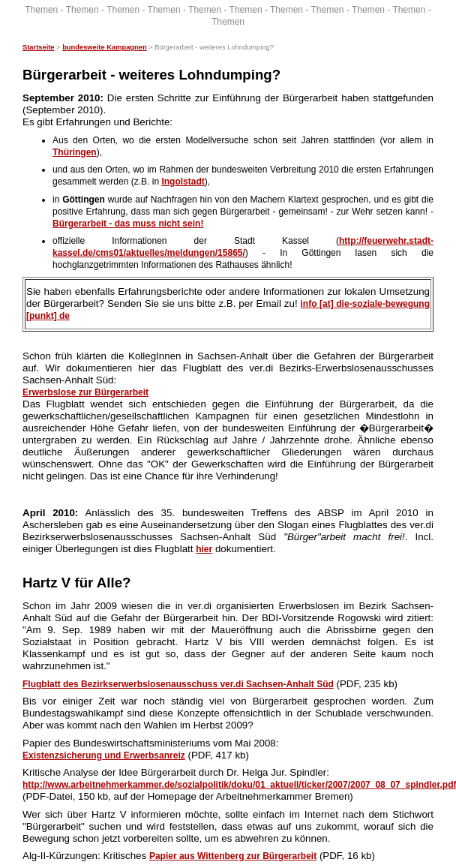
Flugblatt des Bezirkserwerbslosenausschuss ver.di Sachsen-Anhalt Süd (178, 684)
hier (204, 549)
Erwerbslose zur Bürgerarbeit (85, 392)
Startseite (39, 47)
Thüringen (75, 152)
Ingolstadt (183, 182)
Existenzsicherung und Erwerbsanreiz (104, 755)
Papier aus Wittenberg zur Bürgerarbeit (233, 856)
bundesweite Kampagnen (104, 47)
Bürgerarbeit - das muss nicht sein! (128, 224)
